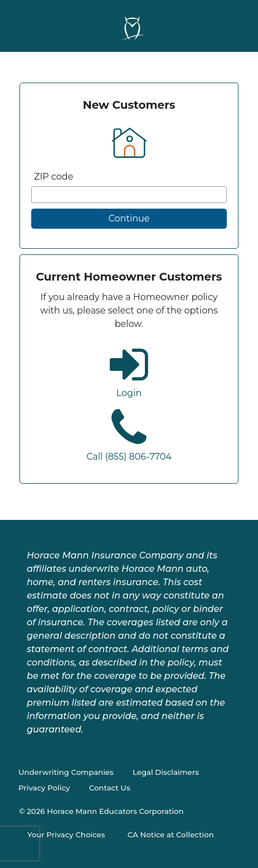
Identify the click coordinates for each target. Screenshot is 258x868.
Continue (129, 218)
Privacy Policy (44, 788)
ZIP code (53, 177)
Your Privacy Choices (66, 835)
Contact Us (110, 788)
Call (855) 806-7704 (129, 457)
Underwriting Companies (66, 772)
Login (129, 393)
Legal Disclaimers (166, 772)
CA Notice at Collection (171, 835)
